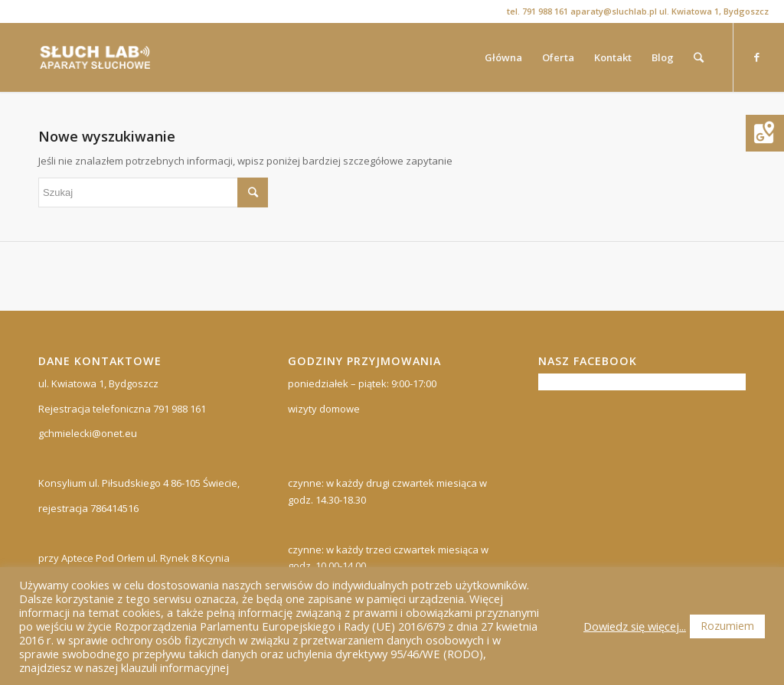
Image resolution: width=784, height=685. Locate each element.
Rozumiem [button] (727, 626)
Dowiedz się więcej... (635, 626)
